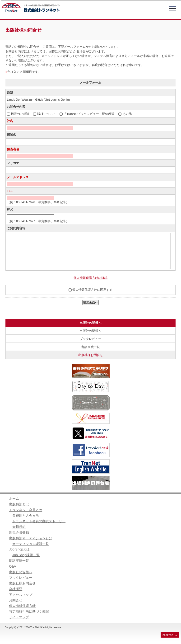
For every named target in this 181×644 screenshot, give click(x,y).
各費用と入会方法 (26, 516)
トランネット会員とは (26, 510)
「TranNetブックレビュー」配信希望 (89, 114)
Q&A (13, 566)
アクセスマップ (21, 595)
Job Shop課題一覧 (26, 555)
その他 (127, 114)
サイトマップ (19, 617)
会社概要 (16, 589)
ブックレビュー (90, 339)
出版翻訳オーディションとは (31, 538)
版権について (46, 114)
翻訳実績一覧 (91, 347)
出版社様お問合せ (91, 355)
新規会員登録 (19, 532)
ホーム (14, 498)
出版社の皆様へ (90, 331)
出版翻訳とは (19, 504)
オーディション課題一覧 (31, 544)
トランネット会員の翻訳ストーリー (39, 521)
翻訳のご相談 (20, 114)
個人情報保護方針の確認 (90, 278)
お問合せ (16, 600)
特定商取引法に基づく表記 (29, 611)
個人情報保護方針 (22, 606)
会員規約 (19, 527)
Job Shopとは (19, 549)
